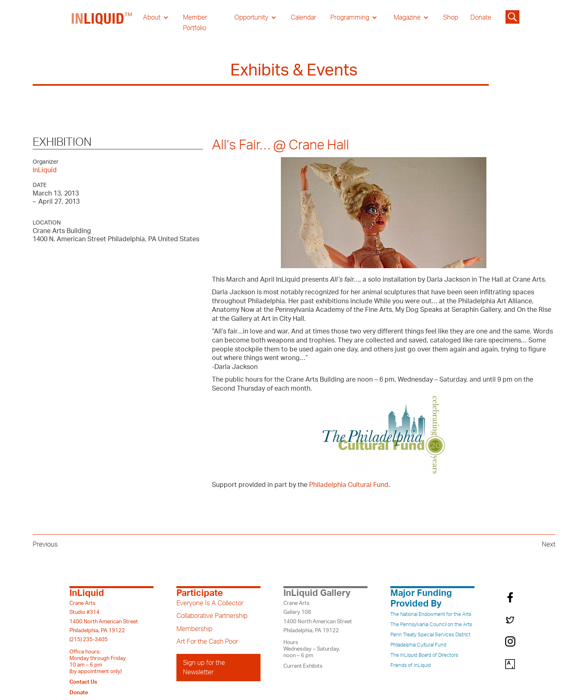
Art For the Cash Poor (207, 642)
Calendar (303, 18)
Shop (451, 18)
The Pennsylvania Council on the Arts (431, 624)
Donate (481, 18)
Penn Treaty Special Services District (430, 635)
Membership (194, 629)
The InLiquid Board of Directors (424, 655)
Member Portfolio (195, 23)
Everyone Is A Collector (210, 603)
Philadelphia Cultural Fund (349, 485)
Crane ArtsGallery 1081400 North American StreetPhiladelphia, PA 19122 (318, 617)
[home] (102, 23)
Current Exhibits (303, 666)
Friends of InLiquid (411, 665)
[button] (156, 18)
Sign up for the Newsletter (204, 667)
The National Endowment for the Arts (431, 614)
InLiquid (45, 170)
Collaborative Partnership (212, 616)
